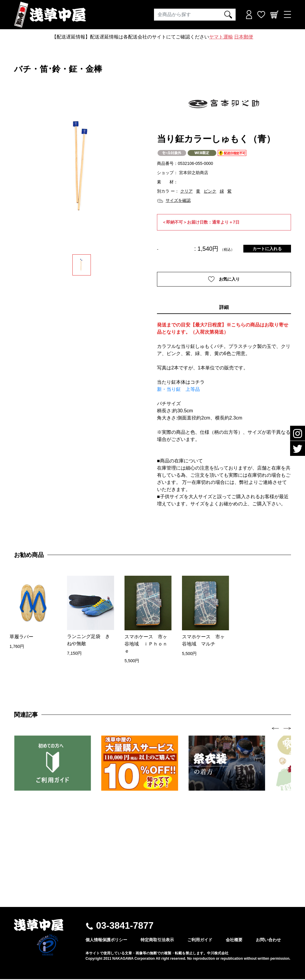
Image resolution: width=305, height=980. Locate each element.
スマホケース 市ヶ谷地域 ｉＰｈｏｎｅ (146, 644)
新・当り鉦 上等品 (178, 390)
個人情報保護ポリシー (106, 941)
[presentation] (275, 729)
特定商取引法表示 (157, 941)
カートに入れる (267, 249)
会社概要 (234, 941)
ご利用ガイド (200, 941)
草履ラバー (21, 637)
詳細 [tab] (224, 308)
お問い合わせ (268, 941)
